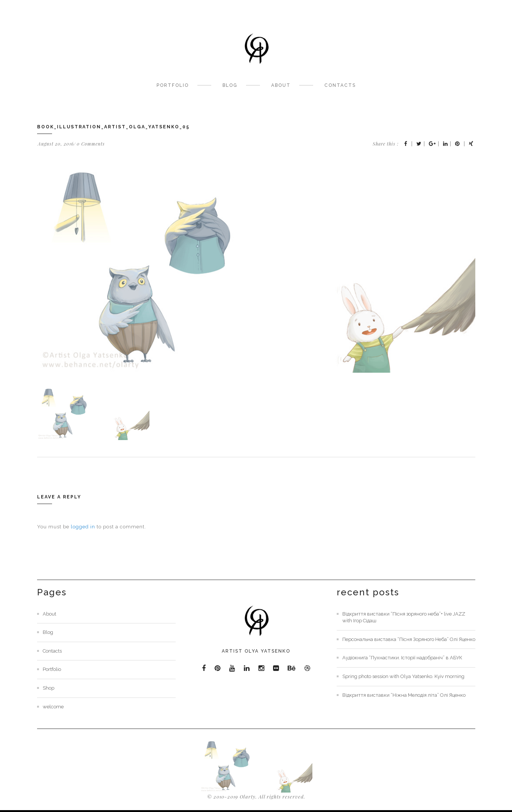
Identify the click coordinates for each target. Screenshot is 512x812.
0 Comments (91, 144)
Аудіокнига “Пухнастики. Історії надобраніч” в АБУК (402, 658)
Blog (230, 85)
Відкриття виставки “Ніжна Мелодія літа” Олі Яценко (404, 695)
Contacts (340, 85)
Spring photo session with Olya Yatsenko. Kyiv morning (403, 676)
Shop (49, 688)
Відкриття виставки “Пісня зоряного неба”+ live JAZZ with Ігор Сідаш (404, 617)
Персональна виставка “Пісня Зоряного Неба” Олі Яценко (409, 639)
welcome (53, 707)
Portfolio (173, 85)
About (281, 85)
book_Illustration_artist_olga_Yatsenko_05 (113, 127)
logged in (83, 527)
